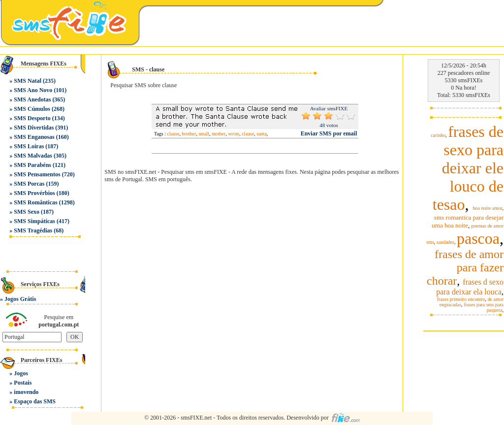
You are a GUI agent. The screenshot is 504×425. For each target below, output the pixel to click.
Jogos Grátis (20, 299)
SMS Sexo (27, 212)
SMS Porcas (29, 184)
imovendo (26, 392)
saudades (445, 242)
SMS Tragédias (33, 230)
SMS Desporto (32, 118)
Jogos (21, 373)
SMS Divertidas (34, 128)
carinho (438, 135)
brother (189, 134)
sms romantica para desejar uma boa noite (468, 221)
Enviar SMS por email (329, 133)
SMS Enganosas (34, 137)
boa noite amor (488, 208)
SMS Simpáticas (34, 221)
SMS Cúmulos (32, 109)
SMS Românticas (35, 202)
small (204, 134)
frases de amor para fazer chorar (465, 267)
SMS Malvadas (33, 156)
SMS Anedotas (32, 99)
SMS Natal (28, 81)
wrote (234, 134)
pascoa (478, 238)
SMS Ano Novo (33, 90)
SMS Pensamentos (37, 174)
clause (173, 134)
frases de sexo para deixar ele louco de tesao (468, 168)
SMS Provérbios (34, 193)
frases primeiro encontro (461, 299)
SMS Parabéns (32, 165)
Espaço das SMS (35, 401)
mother (219, 134)
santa (262, 134)
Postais (23, 383)
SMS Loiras (29, 146)
